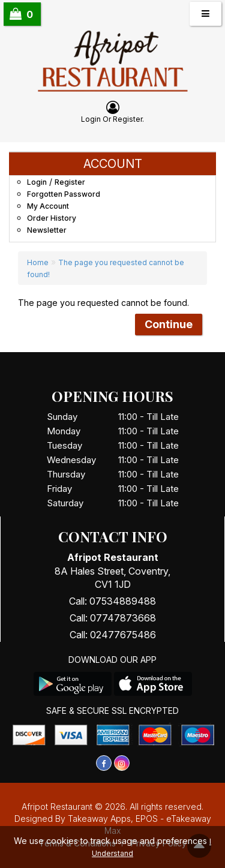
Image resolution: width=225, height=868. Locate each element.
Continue (169, 324)
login (91, 119)
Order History (52, 218)
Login (37, 182)
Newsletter (47, 230)
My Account (48, 206)
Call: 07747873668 (113, 618)
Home (38, 262)
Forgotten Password (64, 194)
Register (127, 119)
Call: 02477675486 (113, 635)
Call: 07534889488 (112, 601)
